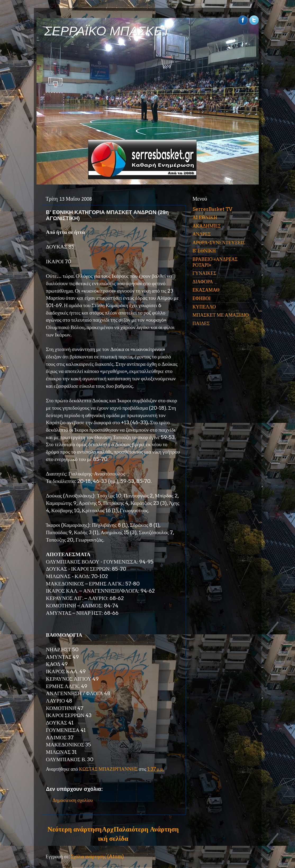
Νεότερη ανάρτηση (75, 829)
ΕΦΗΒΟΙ (202, 298)
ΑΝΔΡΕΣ (202, 234)
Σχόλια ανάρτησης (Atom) (97, 857)
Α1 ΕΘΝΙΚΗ (205, 217)
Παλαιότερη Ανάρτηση (146, 829)
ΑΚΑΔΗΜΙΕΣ (207, 226)
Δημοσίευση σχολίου (73, 800)
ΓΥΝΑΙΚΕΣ (205, 273)
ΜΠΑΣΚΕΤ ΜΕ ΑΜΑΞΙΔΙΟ (221, 315)
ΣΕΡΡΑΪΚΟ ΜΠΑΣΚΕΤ (107, 31)
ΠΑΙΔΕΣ (201, 323)
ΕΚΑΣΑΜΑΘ (206, 290)
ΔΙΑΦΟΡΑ (203, 282)
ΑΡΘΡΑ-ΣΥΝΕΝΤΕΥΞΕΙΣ (219, 243)
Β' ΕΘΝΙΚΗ (204, 251)
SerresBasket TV (212, 209)
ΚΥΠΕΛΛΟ (204, 307)
